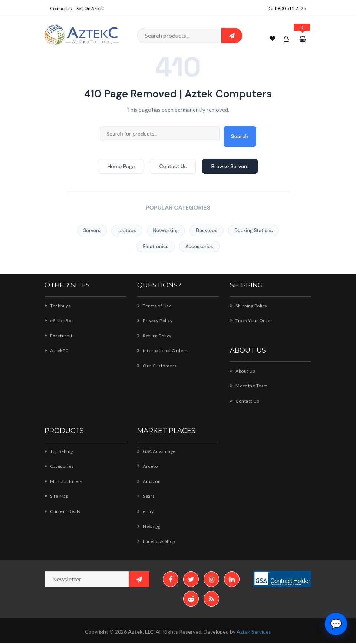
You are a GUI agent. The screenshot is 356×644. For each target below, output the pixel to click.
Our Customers (156, 366)
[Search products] (190, 36)
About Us (243, 371)
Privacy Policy (155, 320)
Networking (166, 231)
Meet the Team (249, 386)
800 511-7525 (292, 8)
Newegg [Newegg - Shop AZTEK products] (149, 526)
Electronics (155, 246)
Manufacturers (63, 481)
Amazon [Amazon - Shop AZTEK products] (149, 481)
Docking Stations (253, 231)
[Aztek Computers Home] (82, 34)
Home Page (121, 166)
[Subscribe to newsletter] (139, 579)
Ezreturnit (58, 336)
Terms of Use (154, 306)
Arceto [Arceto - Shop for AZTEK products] (147, 466)
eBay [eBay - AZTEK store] (146, 511)
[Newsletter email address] (97, 579)
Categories (59, 466)
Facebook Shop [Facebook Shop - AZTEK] (157, 541)
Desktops (207, 231)
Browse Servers (230, 166)
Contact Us (61, 8)
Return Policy (155, 336)
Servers (92, 231)
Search (240, 136)
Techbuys (58, 306)
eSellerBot (59, 320)
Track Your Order (251, 320)
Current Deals (62, 511)
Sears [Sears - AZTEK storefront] (146, 496)
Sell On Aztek (90, 8)
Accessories (199, 246)
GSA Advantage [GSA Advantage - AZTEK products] (157, 451)
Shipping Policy (250, 306)
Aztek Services (255, 633)
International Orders (162, 350)
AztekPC (57, 350)
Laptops (127, 231)
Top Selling (59, 451)
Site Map (57, 496)
